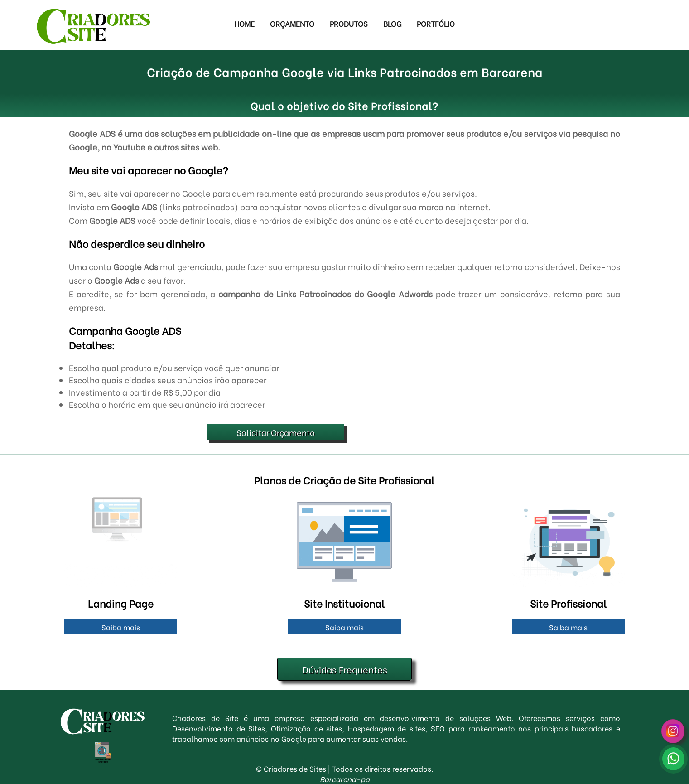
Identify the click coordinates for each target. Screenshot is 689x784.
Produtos (349, 23)
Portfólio (436, 23)
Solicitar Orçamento (276, 432)
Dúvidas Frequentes (345, 669)
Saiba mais (121, 627)
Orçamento (292, 23)
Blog (392, 23)
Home (244, 23)
